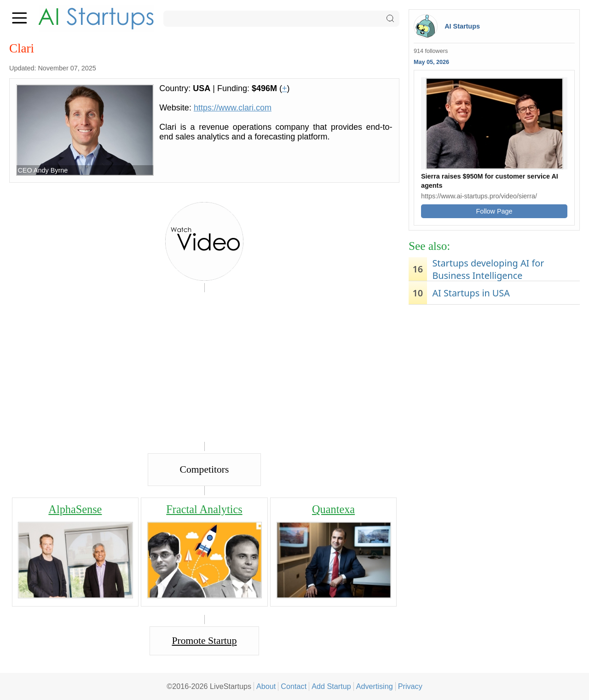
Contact (294, 686)
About (266, 686)
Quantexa (333, 509)
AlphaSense (75, 509)
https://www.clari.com (233, 108)
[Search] (281, 19)
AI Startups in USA (471, 293)
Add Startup (331, 686)
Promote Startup (205, 641)
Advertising (375, 686)
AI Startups (462, 26)
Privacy (410, 686)
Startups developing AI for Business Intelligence (488, 269)
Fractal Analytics (204, 509)
